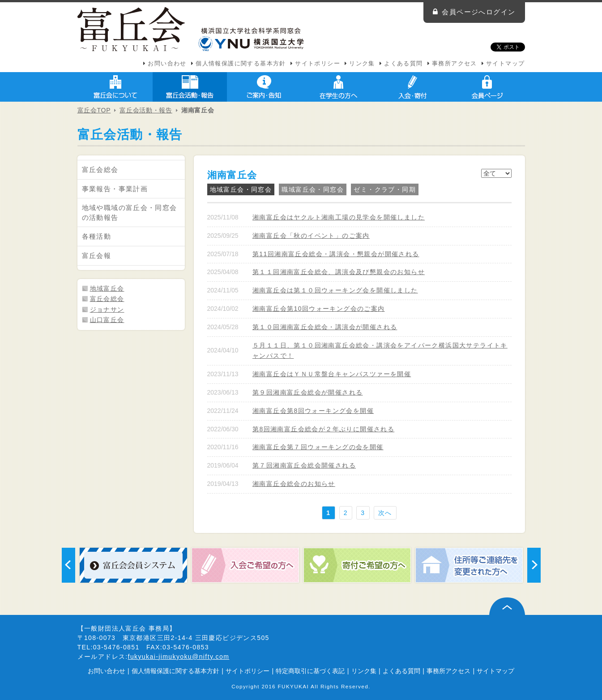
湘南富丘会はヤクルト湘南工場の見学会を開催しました (339, 217)
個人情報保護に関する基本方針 (241, 64)
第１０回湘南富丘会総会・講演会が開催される (325, 327)
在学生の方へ (338, 87)
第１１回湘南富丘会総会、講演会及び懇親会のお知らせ (339, 272)
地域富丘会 (107, 288)
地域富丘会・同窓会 (241, 189)
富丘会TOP (94, 110)
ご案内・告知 (264, 87)
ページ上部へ (507, 606)
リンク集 (362, 64)
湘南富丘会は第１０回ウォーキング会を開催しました (335, 290)
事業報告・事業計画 (115, 189)
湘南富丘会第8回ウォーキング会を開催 (313, 411)
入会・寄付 (413, 87)
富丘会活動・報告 (190, 87)
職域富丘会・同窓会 (313, 189)
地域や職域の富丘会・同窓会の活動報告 (130, 213)
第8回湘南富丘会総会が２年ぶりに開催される (323, 429)
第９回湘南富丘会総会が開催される (307, 392)
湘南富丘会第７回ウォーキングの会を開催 (318, 447)
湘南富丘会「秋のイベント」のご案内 (311, 236)
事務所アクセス (455, 64)
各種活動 (97, 236)
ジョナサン (107, 309)
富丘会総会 (100, 170)
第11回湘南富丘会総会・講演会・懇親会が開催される (336, 254)
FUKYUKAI (294, 686)
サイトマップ (505, 64)
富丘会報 (97, 256)
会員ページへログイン (478, 12)
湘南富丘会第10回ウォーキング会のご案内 (319, 309)
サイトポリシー (318, 64)
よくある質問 (403, 64)
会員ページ (487, 87)
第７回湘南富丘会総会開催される (304, 465)
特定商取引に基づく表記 (310, 671)
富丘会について (115, 87)
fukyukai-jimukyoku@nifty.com (179, 657)
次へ (385, 513)
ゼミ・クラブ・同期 (385, 189)
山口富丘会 (107, 320)
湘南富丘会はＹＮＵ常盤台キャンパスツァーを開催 (332, 374)
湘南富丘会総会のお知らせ (294, 484)
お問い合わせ (167, 64)
